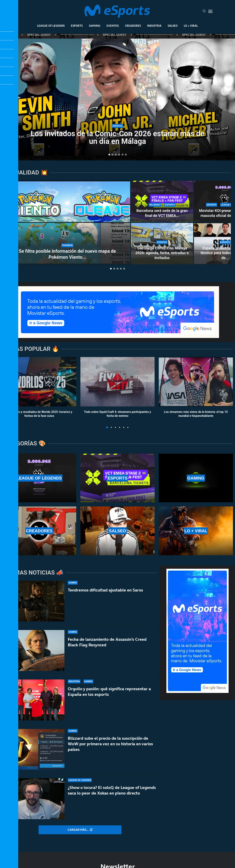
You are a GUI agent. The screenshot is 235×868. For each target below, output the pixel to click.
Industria (154, 26)
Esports (77, 26)
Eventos (113, 26)
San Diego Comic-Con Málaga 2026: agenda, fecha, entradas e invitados (162, 253)
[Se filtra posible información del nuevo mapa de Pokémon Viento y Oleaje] (67, 222)
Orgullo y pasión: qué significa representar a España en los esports (109, 692)
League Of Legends (51, 26)
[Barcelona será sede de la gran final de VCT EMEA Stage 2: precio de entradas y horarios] (162, 201)
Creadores (133, 26)
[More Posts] (80, 830)
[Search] (204, 11)
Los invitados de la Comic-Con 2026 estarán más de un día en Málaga (117, 138)
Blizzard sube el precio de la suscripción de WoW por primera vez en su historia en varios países (110, 744)
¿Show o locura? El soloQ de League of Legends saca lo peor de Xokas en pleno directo (112, 790)
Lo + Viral (191, 26)
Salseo (173, 26)
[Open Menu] (210, 11)
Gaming (95, 26)
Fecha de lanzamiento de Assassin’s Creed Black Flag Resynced (107, 642)
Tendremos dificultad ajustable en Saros (105, 590)
